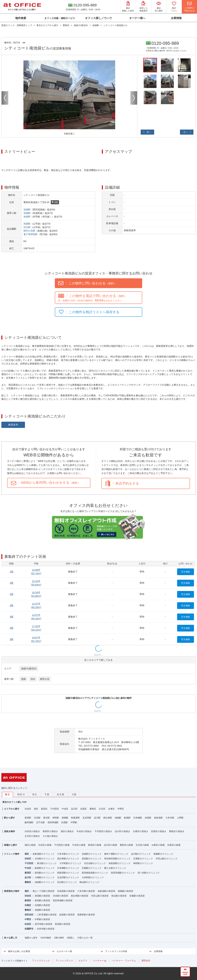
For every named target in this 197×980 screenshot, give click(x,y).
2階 (11, 583)
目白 (33, 679)
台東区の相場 (158, 845)
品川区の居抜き (123, 831)
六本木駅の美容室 (86, 891)
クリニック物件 (12, 854)
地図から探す (31, 938)
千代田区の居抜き (103, 831)
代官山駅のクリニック (167, 859)
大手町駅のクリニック (70, 863)
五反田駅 (87, 818)
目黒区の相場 (174, 845)
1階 (11, 572)
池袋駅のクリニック (45, 882)
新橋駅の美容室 (126, 891)
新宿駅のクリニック (45, 873)
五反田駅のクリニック (68, 877)
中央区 (65, 809)
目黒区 (84, 809)
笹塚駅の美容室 (137, 896)
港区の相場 (30, 845)
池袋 (23, 679)
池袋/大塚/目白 (29, 669)
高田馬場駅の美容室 (63, 900)
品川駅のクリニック (141, 854)
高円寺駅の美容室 (44, 924)
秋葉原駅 (75, 818)
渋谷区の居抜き (32, 831)
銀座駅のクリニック (45, 868)
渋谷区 (28, 809)
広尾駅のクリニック (143, 859)
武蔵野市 (29, 929)
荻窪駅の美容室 (63, 924)
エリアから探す (12, 809)
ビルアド (83, 961)
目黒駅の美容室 (42, 905)
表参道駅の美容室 (106, 891)
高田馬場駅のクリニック (123, 873)
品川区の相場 (110, 845)
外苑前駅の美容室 (66, 891)
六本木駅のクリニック (68, 854)
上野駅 (180, 818)
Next (134, 98)
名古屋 (61, 794)
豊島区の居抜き (177, 831)
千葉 (47, 794)
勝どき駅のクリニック (115, 868)
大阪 (74, 794)
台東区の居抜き (141, 831)
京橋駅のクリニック (92, 868)
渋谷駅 (37, 818)
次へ (185, 132)
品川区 (74, 809)
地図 (55, 202)
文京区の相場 (142, 845)
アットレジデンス (64, 961)
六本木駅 (170, 818)
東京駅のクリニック (47, 863)
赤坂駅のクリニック (92, 854)
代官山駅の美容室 (100, 896)
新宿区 (44, 809)
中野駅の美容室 (42, 919)
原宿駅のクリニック (92, 859)
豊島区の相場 (126, 845)
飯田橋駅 (29, 822)
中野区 (121, 809)
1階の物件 (59, 938)
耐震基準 (13, 425)
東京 (8, 794)
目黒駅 (65, 822)
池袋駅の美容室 (42, 910)
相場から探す (11, 845)
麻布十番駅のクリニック (116, 854)
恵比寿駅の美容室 (80, 896)
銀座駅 (127, 818)
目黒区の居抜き (159, 831)
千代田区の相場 (62, 845)
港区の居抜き (67, 831)
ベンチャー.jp (100, 961)
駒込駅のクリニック (89, 882)
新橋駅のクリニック (163, 854)
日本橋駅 (138, 818)
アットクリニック (41, 961)
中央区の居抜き (84, 831)
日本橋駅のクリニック (68, 868)
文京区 (102, 809)
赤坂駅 (148, 818)
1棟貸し (71, 938)
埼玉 (35, 794)
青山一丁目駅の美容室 (44, 891)
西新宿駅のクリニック (68, 873)
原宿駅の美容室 (42, 896)
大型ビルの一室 (85, 938)
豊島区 (93, 809)
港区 (36, 809)
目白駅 (27, 227)
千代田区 (55, 809)
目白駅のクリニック (67, 882)
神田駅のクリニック (143, 863)
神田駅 (56, 818)
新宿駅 (28, 818)
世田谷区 (29, 915)
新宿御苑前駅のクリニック (95, 873)
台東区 (111, 809)
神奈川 (21, 794)
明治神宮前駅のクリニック (117, 859)
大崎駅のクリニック (45, 877)
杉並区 (28, 924)
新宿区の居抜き (50, 831)
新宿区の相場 (95, 845)
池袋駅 (27, 209)
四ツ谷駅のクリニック (149, 873)
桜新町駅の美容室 (86, 915)
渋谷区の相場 (45, 845)
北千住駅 (40, 822)
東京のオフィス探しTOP (15, 802)
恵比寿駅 (108, 818)
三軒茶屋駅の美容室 (47, 915)
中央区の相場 (79, 845)
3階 (11, 617)
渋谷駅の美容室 (60, 896)
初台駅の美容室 (119, 896)
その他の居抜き (50, 836)
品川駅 (97, 818)
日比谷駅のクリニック (95, 863)
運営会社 (146, 961)
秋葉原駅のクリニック (120, 863)
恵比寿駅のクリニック (68, 859)
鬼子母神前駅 (31, 234)
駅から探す (10, 818)
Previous (5, 98)
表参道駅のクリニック (44, 854)
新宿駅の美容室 (42, 900)
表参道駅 (158, 818)
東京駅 (46, 818)
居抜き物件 (10, 831)
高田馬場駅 (53, 822)
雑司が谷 (45, 679)
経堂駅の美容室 (67, 915)
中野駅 (74, 822)
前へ (149, 132)
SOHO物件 (46, 938)
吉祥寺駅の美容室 (46, 929)
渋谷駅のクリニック (45, 859)
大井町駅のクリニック (93, 877)
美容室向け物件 (12, 891)
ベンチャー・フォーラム (124, 961)
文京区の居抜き (32, 836)
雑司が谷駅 (29, 231)
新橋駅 (65, 818)
